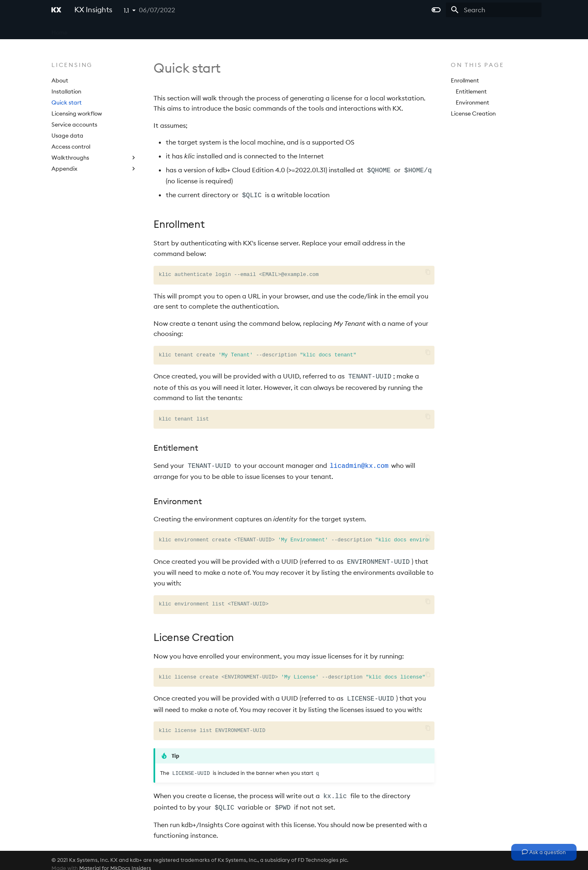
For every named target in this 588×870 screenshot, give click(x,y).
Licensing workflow (77, 113)
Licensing (217, 30)
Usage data (67, 136)
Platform (160, 30)
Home (59, 30)
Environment (472, 102)
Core (85, 30)
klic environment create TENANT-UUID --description (294, 537)
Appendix (94, 169)
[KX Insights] (56, 10)
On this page (478, 65)
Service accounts (74, 125)
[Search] (494, 10)
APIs (188, 30)
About (60, 80)
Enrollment (465, 80)
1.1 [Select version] (126, 10)
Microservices (120, 30)
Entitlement (471, 91)
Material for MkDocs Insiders (115, 861)
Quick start (67, 102)
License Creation (473, 113)
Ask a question (544, 852)
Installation (66, 91)
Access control (71, 147)
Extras (248, 30)
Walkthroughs (94, 158)
